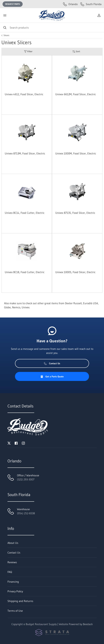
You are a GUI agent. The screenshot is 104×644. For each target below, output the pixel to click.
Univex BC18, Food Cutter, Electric (25, 272)
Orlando (70, 4)
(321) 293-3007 (26, 479)
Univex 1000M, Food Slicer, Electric (76, 153)
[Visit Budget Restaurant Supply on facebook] (16, 443)
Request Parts (13, 4)
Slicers (6, 35)
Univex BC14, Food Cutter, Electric (25, 213)
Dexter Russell (73, 303)
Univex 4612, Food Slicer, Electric (24, 94)
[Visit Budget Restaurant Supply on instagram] (23, 443)
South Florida (91, 4)
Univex (26, 307)
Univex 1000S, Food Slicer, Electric (75, 272)
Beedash (88, 624)
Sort (76, 51)
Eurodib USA (90, 303)
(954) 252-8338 (26, 513)
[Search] (52, 27)
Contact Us (52, 363)
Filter (28, 51)
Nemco (16, 307)
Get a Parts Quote (52, 377)
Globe (7, 307)
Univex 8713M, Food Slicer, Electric (25, 153)
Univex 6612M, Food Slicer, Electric (76, 94)
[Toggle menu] (5, 15)
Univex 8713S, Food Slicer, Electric (75, 213)
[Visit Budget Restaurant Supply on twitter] (9, 443)
